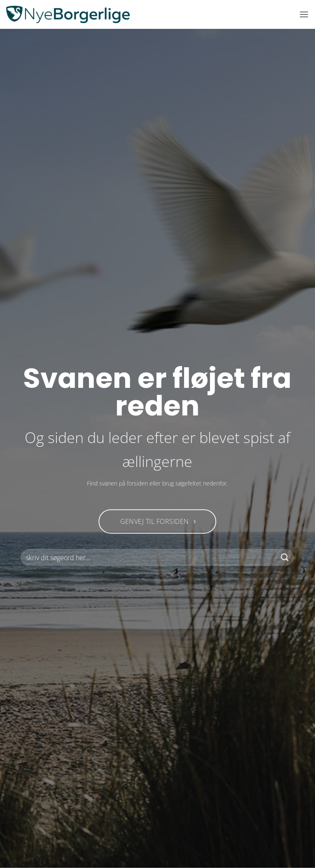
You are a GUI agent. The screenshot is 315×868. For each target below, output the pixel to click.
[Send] (285, 557)
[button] (304, 14)
